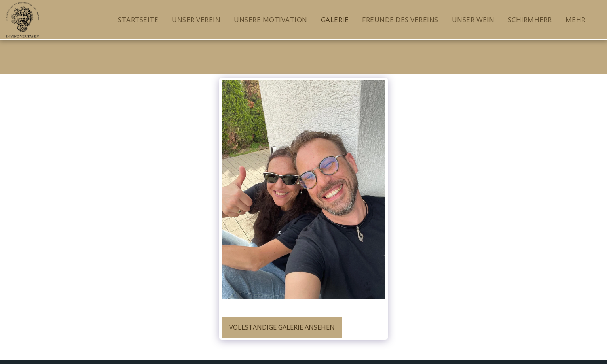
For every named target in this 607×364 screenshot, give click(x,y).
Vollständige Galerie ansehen (282, 327)
